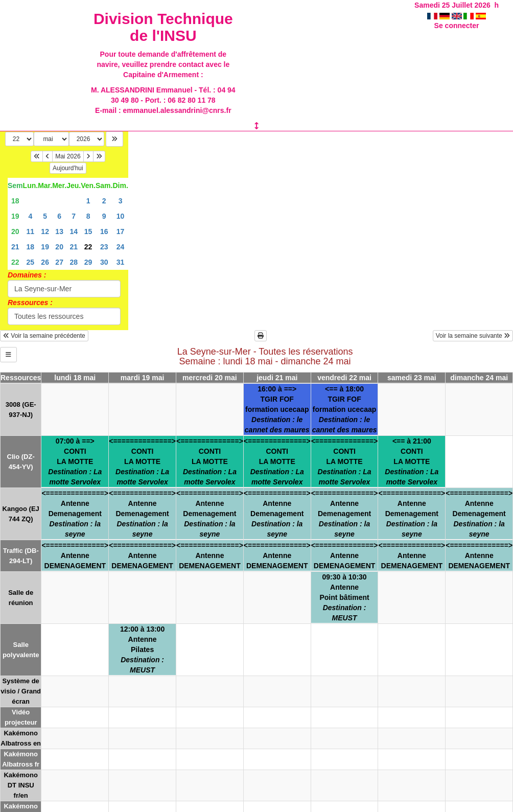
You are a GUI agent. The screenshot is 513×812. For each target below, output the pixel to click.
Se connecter (457, 26)
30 (104, 262)
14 (74, 231)
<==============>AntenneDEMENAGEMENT (75, 555)
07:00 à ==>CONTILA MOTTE (75, 461)
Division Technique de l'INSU (163, 27)
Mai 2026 (68, 156)
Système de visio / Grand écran (21, 691)
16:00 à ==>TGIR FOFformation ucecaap (277, 409)
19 (15, 216)
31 (121, 262)
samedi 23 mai (412, 378)
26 (45, 262)
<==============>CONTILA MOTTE (142, 461)
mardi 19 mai (143, 378)
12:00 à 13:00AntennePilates (142, 649)
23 (104, 247)
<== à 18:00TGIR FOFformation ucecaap (345, 409)
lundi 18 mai (75, 378)
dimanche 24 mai (479, 378)
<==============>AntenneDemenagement (75, 514)
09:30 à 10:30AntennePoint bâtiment (344, 597)
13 (59, 231)
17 (121, 231)
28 (74, 262)
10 (121, 216)
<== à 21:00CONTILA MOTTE (412, 461)
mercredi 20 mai (210, 378)
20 (15, 231)
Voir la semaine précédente (44, 336)
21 (15, 247)
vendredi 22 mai (344, 378)
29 (88, 262)
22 (15, 262)
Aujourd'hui (68, 168)
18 (15, 201)
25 (31, 262)
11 (31, 231)
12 (45, 231)
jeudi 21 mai (277, 378)
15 (88, 231)
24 (121, 247)
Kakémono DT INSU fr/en (20, 785)
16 (104, 231)
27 (59, 262)
